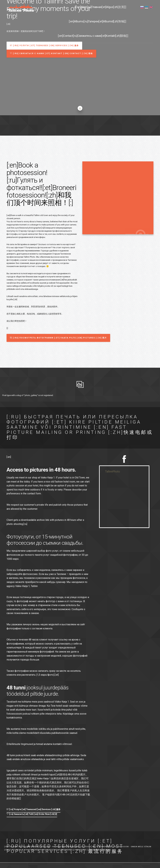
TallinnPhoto (112, 472)
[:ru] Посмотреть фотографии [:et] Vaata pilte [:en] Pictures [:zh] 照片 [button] (58, 338)
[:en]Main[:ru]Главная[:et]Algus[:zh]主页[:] (101, 7)
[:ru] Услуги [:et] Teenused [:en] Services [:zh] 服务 (34, 809)
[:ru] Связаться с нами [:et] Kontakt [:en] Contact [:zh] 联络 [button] (51, 54)
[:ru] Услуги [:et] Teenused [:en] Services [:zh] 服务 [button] (44, 46)
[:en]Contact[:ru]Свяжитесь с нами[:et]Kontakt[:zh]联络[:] (93, 36)
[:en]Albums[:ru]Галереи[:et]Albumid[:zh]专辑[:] (97, 21)
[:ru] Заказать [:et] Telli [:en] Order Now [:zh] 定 (32, 814)
